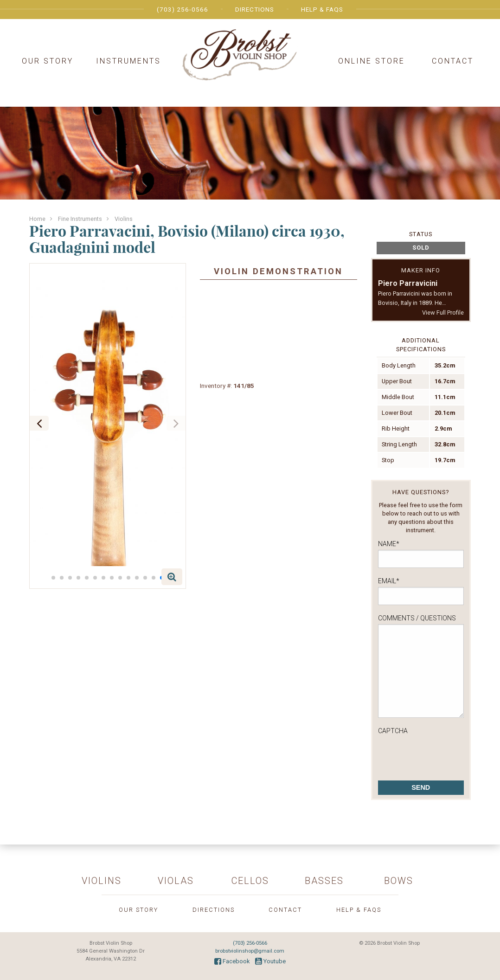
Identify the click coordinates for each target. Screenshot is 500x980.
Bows (399, 881)
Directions (255, 9)
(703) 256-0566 (183, 9)
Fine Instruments (80, 219)
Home (37, 219)
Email (389, 581)
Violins (124, 219)
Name (389, 544)
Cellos (250, 881)
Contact (453, 61)
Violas (176, 881)
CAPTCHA (393, 731)
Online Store (372, 61)
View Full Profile (443, 313)
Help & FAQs (322, 9)
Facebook (232, 961)
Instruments (128, 61)
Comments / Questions (417, 618)
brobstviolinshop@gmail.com (250, 951)
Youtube (270, 961)
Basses (324, 881)
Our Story (48, 61)
